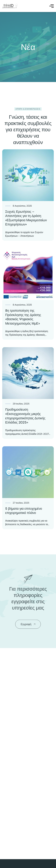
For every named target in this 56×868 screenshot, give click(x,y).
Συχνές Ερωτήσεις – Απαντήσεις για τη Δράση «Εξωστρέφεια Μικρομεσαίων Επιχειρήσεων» (26, 218)
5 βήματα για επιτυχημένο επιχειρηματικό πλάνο (24, 511)
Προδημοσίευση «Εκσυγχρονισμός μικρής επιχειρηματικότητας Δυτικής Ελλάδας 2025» (25, 416)
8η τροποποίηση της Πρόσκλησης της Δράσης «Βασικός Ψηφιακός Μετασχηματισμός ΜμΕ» (23, 317)
